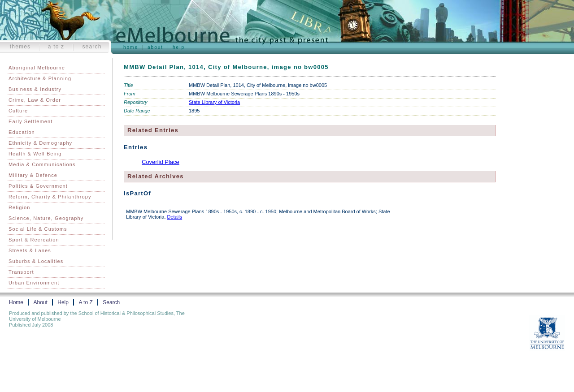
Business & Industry (35, 89)
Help (179, 47)
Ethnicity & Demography (40, 143)
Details (175, 217)
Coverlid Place (161, 162)
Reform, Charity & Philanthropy (50, 197)
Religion (20, 207)
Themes (20, 47)
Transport (21, 272)
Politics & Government (38, 186)
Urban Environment (34, 283)
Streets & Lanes (30, 250)
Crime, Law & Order (35, 100)
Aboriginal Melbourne (37, 68)
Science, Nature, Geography (46, 218)
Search (92, 47)
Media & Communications (42, 164)
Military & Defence (33, 175)
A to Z (56, 47)
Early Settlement (30, 121)
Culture (18, 111)
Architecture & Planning (40, 78)
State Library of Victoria (214, 102)
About (155, 47)
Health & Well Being (35, 154)
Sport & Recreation (34, 240)
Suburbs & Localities (36, 261)
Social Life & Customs (38, 229)
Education (22, 132)
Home (131, 47)
